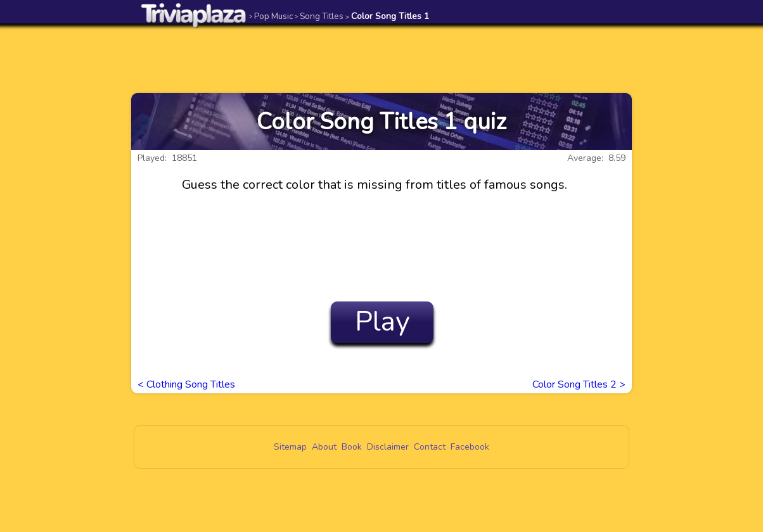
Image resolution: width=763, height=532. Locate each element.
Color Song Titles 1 (387, 16)
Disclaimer (388, 447)
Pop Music (271, 16)
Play (382, 322)
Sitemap (290, 447)
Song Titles (319, 16)
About (324, 447)
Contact (430, 447)
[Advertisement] (381, 58)
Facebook (470, 447)
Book (352, 447)
